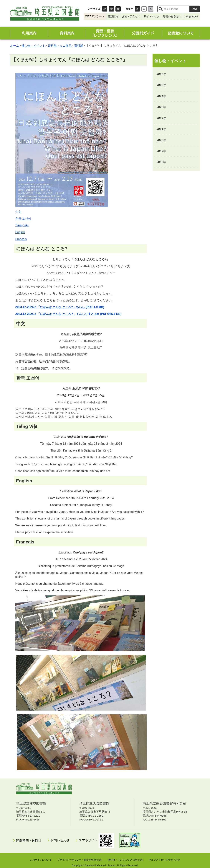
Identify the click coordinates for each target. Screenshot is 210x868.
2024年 (161, 96)
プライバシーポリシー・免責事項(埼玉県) (80, 860)
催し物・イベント (33, 46)
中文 (18, 212)
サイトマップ (151, 16)
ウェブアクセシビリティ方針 (164, 860)
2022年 (161, 118)
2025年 (161, 85)
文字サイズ (94, 9)
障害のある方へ (172, 16)
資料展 (79, 46)
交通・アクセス (131, 16)
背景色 (129, 9)
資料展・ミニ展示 (60, 46)
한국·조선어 (23, 219)
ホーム (15, 46)
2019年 (161, 151)
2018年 (161, 162)
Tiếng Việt (22, 225)
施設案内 (113, 16)
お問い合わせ (60, 840)
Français (21, 239)
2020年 (161, 140)
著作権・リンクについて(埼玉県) (126, 860)
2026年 (161, 74)
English (20, 232)
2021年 (161, 129)
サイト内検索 (161, 9)
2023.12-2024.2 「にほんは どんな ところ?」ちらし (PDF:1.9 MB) (60, 307)
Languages (191, 16)
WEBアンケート (95, 16)
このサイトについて (41, 860)
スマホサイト (96, 841)
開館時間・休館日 (29, 840)
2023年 (161, 107)
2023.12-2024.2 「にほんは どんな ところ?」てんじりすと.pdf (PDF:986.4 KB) (68, 314)
